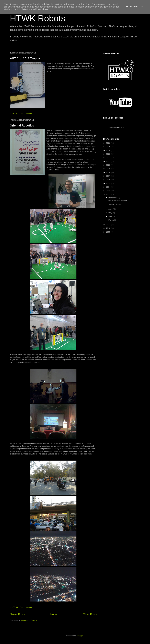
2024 (109, 150)
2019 (109, 169)
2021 (109, 161)
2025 (109, 147)
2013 (109, 191)
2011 (109, 225)
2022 (109, 158)
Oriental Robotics (22, 125)
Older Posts (90, 614)
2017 (109, 176)
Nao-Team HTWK (116, 127)
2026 (109, 143)
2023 (109, 154)
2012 (109, 194)
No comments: (26, 113)
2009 (109, 232)
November (113, 198)
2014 (109, 187)
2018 (109, 172)
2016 (109, 180)
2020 (109, 165)
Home (54, 614)
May (110, 213)
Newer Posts (17, 614)
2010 (109, 228)
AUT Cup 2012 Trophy (25, 58)
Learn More (132, 7)
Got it (144, 7)
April (111, 216)
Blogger (80, 636)
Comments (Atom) (29, 620)
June (111, 209)
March (111, 220)
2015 (109, 183)
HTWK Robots (38, 18)
